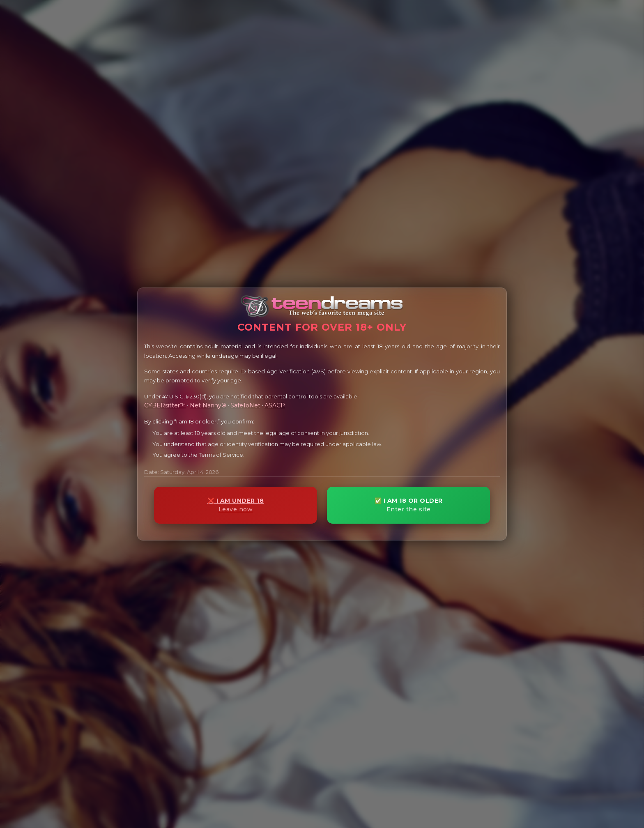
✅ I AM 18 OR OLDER (408, 505)
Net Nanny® (208, 405)
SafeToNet (245, 405)
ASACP (275, 405)
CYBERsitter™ (165, 405)
